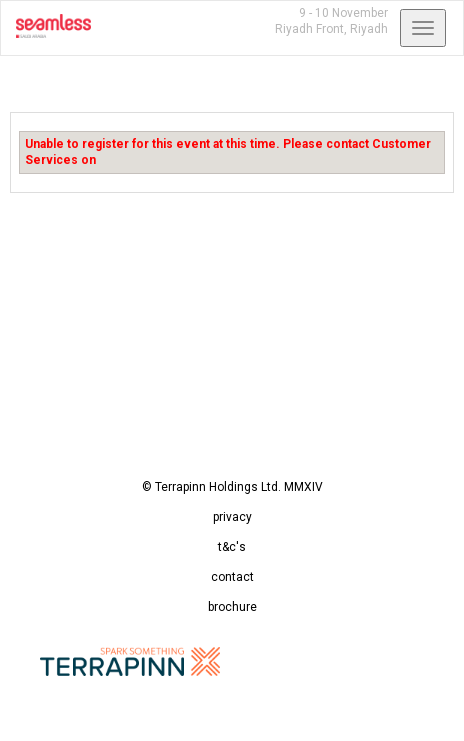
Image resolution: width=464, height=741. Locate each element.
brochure (232, 607)
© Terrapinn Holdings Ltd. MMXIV (232, 487)
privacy (232, 517)
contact (232, 577)
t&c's (232, 547)
